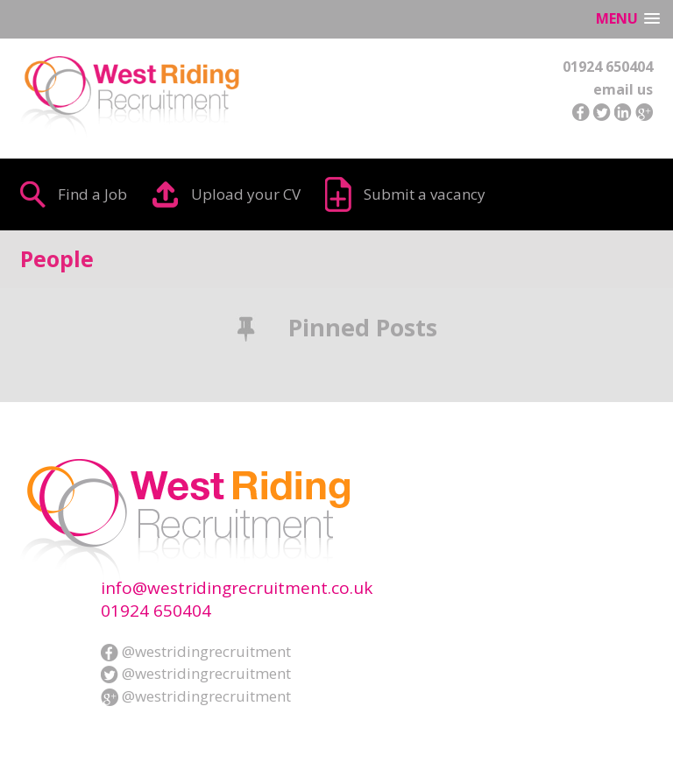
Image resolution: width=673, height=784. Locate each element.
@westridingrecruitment (196, 651)
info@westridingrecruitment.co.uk (237, 588)
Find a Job (92, 194)
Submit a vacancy (425, 194)
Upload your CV (246, 194)
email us (623, 89)
